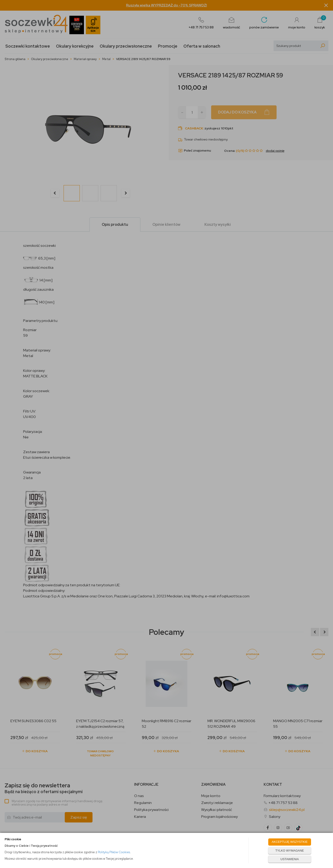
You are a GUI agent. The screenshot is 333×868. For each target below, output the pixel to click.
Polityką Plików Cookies (114, 852)
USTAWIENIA (290, 859)
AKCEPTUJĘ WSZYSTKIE (290, 842)
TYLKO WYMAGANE (290, 851)
